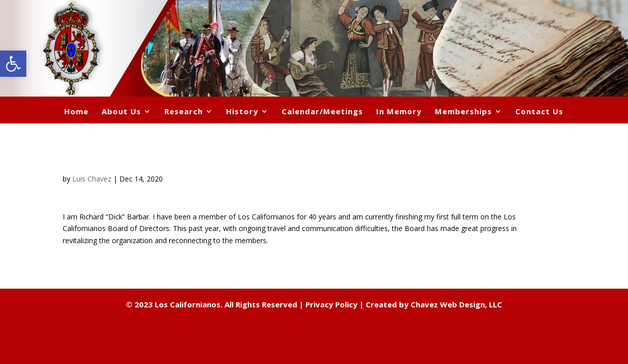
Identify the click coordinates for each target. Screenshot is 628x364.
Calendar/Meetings (322, 112)
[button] (13, 64)
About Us (121, 112)
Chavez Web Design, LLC (456, 304)
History (242, 112)
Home (76, 112)
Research (184, 112)
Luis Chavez (92, 179)
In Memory (399, 112)
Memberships (463, 112)
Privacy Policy (331, 304)
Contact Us (539, 112)
